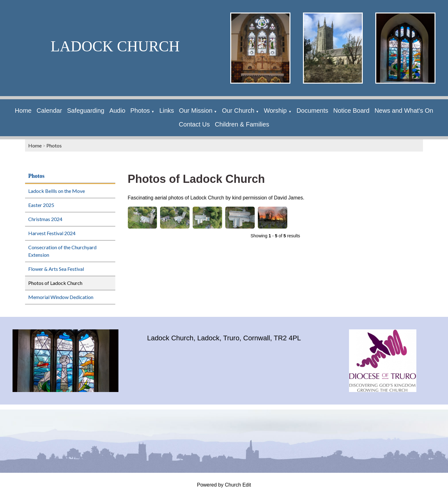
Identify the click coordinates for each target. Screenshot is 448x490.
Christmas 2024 (45, 219)
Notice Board (352, 111)
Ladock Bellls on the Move (57, 191)
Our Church (238, 111)
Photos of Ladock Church (55, 283)
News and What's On (404, 111)
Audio (117, 111)
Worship (276, 111)
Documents (313, 111)
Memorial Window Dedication (61, 297)
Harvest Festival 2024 (52, 233)
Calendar (49, 111)
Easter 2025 (41, 205)
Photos (140, 111)
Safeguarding (86, 111)
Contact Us (194, 124)
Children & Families (242, 124)
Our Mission (196, 111)
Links (167, 111)
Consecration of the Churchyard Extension (62, 251)
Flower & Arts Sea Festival (56, 269)
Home (23, 111)
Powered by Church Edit (224, 485)
